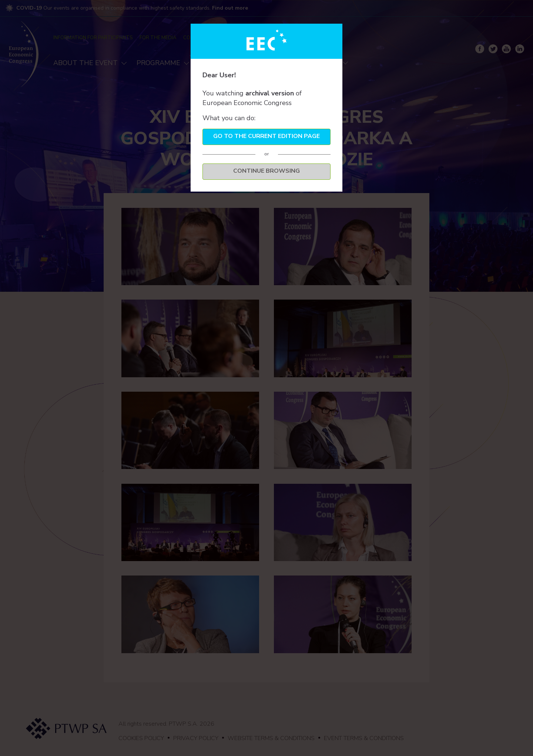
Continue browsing (266, 171)
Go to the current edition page (266, 136)
